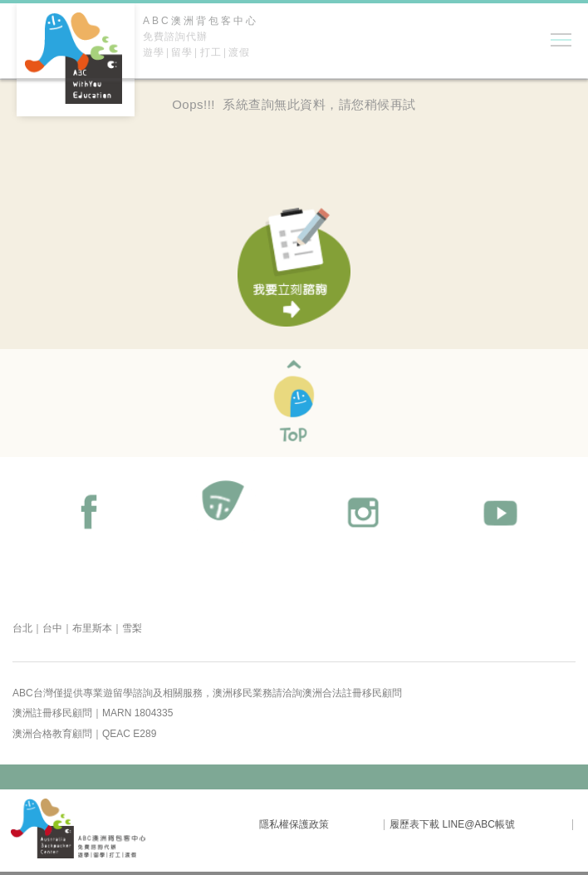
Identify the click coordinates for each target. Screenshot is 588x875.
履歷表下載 (414, 824)
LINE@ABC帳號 (478, 824)
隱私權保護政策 (294, 824)
